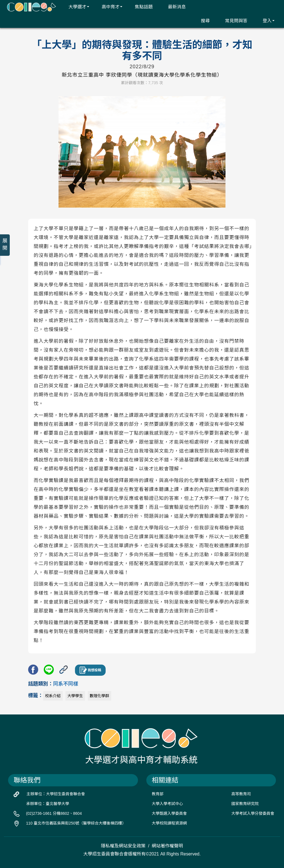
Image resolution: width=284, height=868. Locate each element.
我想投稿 (90, 670)
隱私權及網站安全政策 (123, 846)
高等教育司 (241, 794)
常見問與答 (233, 21)
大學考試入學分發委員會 (253, 813)
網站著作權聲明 (168, 846)
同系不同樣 (66, 684)
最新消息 (173, 7)
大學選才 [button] (75, 7)
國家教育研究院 (245, 804)
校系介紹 (53, 696)
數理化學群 (99, 696)
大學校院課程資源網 (169, 823)
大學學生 (75, 696)
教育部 (158, 794)
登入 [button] (265, 21)
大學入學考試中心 (168, 804)
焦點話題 (140, 7)
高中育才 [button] (109, 7)
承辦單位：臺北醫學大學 (48, 804)
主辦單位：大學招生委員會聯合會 (56, 794)
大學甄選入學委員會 (169, 813)
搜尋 (202, 21)
